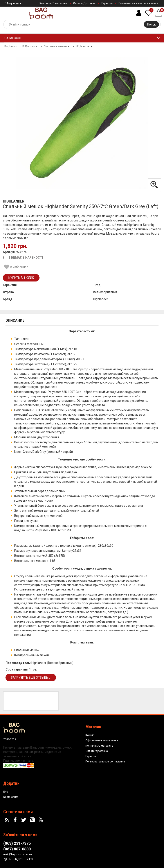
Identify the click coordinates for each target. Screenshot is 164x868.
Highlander (14, 201)
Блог (6, 792)
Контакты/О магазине (53, 3)
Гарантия (107, 3)
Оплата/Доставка (84, 3)
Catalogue (13, 38)
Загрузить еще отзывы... (31, 678)
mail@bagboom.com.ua (18, 854)
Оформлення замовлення (102, 740)
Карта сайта (11, 797)
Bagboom (11, 4)
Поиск (151, 24)
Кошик (89, 735)
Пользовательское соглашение (138, 3)
